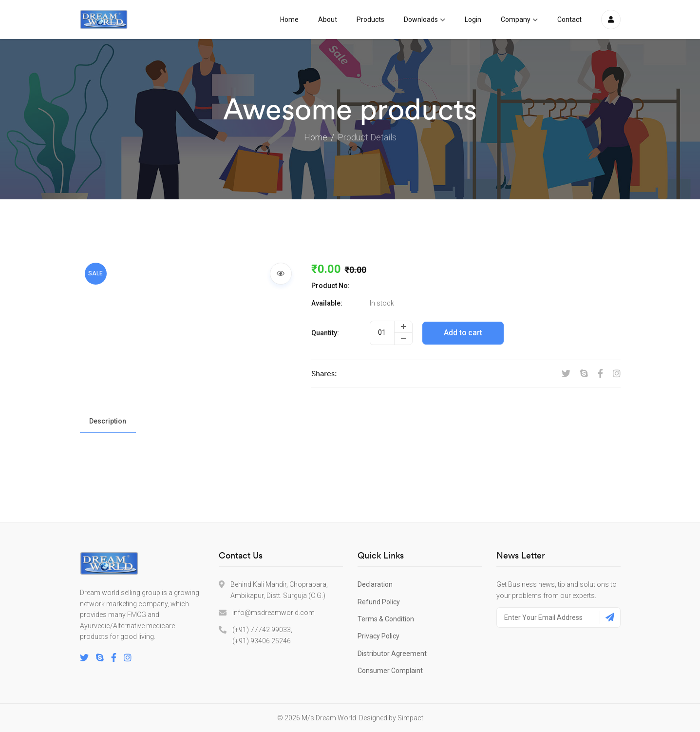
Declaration (375, 584)
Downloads (425, 19)
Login (473, 19)
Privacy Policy (378, 636)
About (328, 19)
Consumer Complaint (390, 671)
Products (370, 19)
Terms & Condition (386, 619)
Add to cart (464, 333)
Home (289, 19)
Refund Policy (379, 602)
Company (519, 19)
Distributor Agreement (392, 654)
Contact (569, 19)
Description (108, 421)
